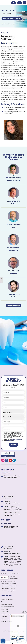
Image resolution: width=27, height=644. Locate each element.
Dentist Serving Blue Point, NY (9, 586)
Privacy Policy (10, 441)
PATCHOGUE (6, 520)
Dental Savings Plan (6, 604)
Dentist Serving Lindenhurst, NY (9, 579)
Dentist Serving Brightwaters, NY (10, 574)
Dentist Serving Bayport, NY (8, 584)
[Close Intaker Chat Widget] (26, 612)
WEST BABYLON (7, 470)
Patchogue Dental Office (8, 607)
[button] (25, 3)
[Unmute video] (18, 626)
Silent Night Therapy (7, 614)
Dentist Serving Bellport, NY (8, 591)
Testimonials (4, 609)
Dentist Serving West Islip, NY (9, 576)
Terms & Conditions (16, 440)
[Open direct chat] (23, 612)
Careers (3, 602)
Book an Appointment (7, 599)
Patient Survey (5, 612)
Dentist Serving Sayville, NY (8, 588)
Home (3, 24)
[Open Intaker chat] (12, 643)
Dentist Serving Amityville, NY (9, 581)
